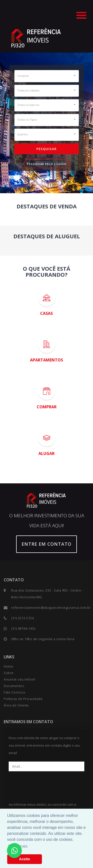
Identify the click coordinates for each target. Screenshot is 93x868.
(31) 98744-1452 (23, 628)
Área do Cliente (16, 705)
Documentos (14, 686)
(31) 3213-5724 (22, 618)
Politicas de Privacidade (23, 699)
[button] (47, 76)
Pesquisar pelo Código (47, 164)
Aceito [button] (25, 859)
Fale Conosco (15, 692)
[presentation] (47, 785)
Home (8, 666)
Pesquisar (46, 149)
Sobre (9, 673)
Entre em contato (46, 544)
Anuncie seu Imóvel (19, 679)
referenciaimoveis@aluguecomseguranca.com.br (51, 608)
